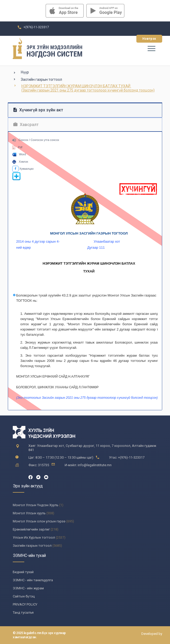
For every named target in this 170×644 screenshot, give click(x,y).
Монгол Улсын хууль (29, 513)
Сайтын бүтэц (24, 596)
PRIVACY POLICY (25, 604)
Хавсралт (26, 125)
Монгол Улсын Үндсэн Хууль (36, 505)
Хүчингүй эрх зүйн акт (38, 110)
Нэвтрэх (149, 39)
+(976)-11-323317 (36, 27)
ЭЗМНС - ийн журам (28, 588)
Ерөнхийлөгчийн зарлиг (31, 529)
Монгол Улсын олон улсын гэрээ (39, 521)
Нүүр (25, 72)
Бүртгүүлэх (118, 39)
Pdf (17, 147)
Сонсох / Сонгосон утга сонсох (36, 140)
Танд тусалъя (23, 612)
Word (19, 154)
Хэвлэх (20, 162)
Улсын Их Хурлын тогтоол (34, 537)
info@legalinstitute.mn (40, 50)
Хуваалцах (23, 169)
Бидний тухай (23, 572)
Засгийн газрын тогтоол (41, 79)
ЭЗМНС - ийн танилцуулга (33, 580)
